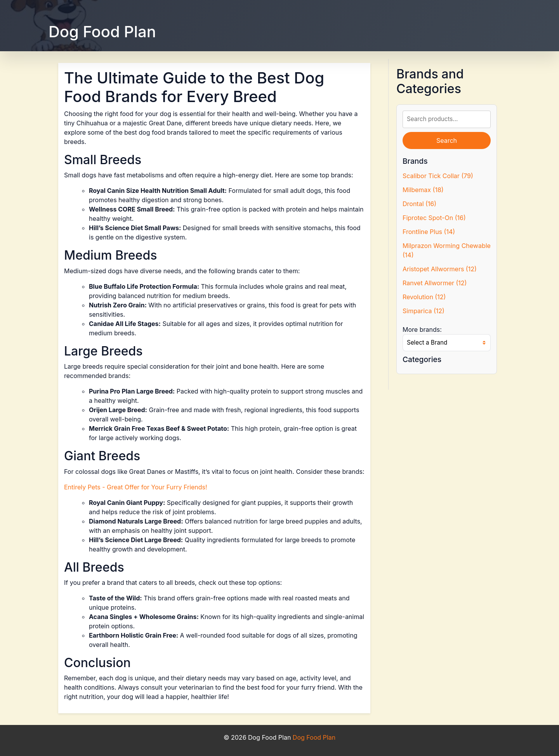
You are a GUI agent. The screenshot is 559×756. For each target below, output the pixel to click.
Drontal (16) (419, 204)
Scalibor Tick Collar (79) (438, 176)
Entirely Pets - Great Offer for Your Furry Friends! (136, 487)
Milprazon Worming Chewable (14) (447, 250)
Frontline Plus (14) (429, 232)
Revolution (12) (424, 297)
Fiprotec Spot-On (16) (434, 218)
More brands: (422, 329)
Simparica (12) (424, 311)
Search (447, 140)
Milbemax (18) (423, 190)
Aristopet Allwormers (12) (440, 269)
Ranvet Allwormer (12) (435, 283)
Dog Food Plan (102, 32)
